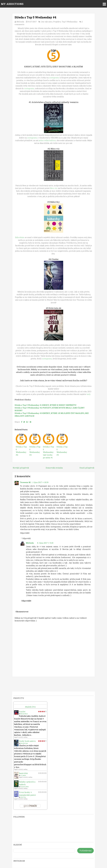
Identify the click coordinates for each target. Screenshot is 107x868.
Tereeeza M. (26, 482)
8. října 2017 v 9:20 (45, 543)
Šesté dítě (23, 773)
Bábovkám (20, 237)
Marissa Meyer (24, 714)
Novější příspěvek (21, 468)
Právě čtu (30, 707)
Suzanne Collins (25, 787)
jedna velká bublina (47, 140)
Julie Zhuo (23, 797)
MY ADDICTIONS (12, 4)
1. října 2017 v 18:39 (40, 482)
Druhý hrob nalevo (27, 741)
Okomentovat (22, 612)
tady (88, 394)
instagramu (54, 78)
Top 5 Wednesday (70, 22)
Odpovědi (27, 538)
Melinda (30, 543)
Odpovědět (25, 533)
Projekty (57, 22)
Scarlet (22, 712)
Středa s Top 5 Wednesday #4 (35, 17)
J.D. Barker (23, 776)
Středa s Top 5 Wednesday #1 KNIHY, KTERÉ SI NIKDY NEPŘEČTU (46, 405)
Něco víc (54, 188)
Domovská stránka (54, 468)
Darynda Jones (24, 743)
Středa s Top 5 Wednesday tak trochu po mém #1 (48, 452)
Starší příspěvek (87, 468)
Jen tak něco (47, 22)
